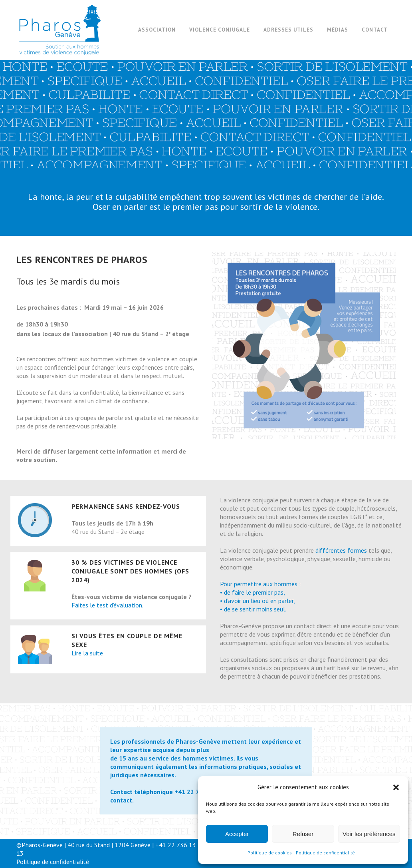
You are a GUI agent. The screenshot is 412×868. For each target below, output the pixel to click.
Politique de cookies (270, 853)
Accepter (237, 834)
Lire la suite (87, 653)
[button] (396, 787)
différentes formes (341, 550)
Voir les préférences (369, 834)
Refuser (303, 834)
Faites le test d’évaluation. (107, 605)
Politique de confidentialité (325, 853)
